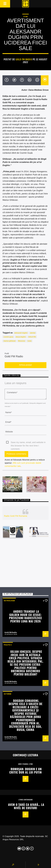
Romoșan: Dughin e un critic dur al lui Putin (25, 771)
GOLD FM (32, 337)
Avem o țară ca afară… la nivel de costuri (26, 806)
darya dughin (21, 337)
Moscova (22, 341)
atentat (33, 333)
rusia (29, 341)
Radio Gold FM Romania (16, 516)
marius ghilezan (10, 341)
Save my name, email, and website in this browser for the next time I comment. (28, 443)
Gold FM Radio (24, 60)
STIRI (25, 16)
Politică (8, 645)
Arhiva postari (26, 365)
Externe (8, 694)
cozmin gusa (8, 337)
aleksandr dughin (21, 333)
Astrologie (9, 601)
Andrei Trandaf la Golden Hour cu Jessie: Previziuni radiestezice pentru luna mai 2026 (25, 616)
